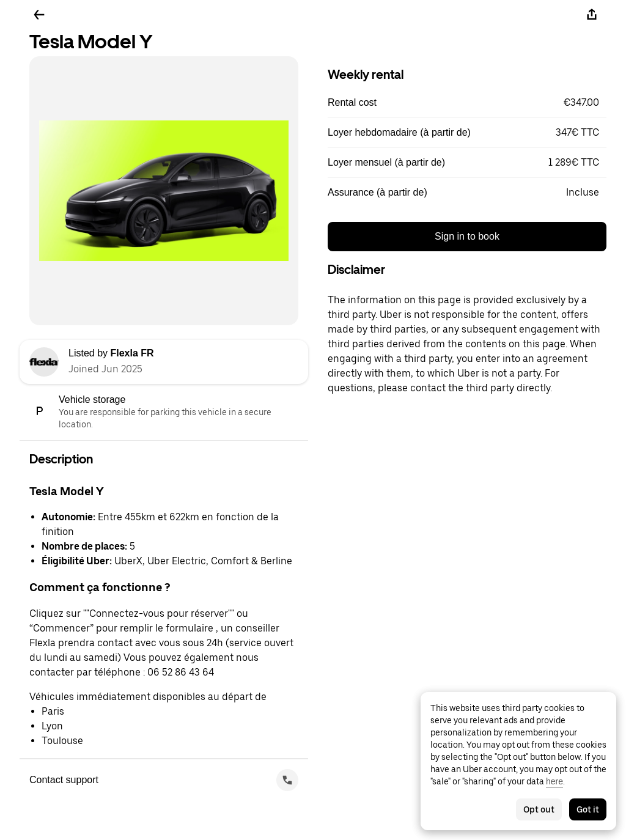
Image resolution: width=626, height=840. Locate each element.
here (554, 781)
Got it (588, 809)
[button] (467, 103)
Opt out (539, 809)
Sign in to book (467, 236)
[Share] (592, 15)
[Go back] (39, 15)
